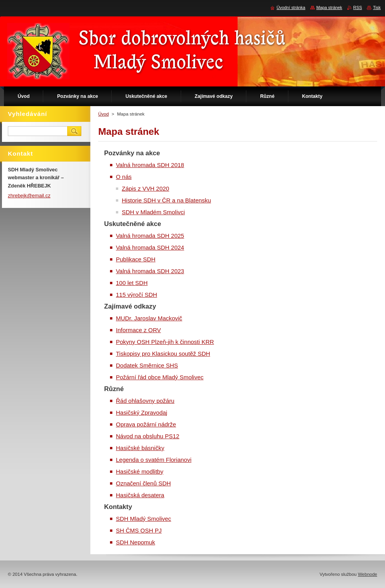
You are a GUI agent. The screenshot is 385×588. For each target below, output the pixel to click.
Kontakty (118, 507)
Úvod (104, 114)
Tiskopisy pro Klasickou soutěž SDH (163, 354)
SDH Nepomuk (136, 542)
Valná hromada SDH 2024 (150, 247)
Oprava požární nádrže (146, 424)
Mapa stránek (329, 7)
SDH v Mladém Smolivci (153, 212)
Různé (114, 389)
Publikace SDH (136, 259)
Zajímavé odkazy (130, 306)
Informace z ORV (138, 330)
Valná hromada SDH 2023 (150, 271)
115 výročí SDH (137, 295)
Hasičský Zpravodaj (142, 413)
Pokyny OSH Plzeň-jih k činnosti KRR (165, 342)
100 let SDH (132, 283)
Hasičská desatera (140, 495)
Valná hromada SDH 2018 (150, 165)
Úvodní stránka (291, 7)
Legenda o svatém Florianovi (154, 460)
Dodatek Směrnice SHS (147, 365)
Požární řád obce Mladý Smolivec (160, 377)
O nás (124, 177)
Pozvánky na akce (132, 153)
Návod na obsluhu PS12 (148, 436)
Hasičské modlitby (140, 471)
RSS (357, 7)
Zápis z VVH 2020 (146, 188)
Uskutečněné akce (133, 224)
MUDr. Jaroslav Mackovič (149, 318)
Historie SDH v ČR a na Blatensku (166, 200)
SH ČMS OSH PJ (139, 530)
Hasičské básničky (140, 448)
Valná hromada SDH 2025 (150, 236)
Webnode (368, 574)
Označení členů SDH (143, 483)
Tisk (377, 7)
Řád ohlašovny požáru (145, 401)
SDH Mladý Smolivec (144, 519)
